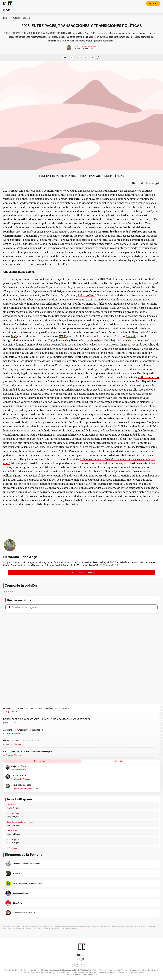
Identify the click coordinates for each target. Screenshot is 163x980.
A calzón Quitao (15, 843)
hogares (152, 316)
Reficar (122, 439)
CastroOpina (12, 805)
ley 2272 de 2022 (24, 244)
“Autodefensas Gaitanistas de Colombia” (130, 279)
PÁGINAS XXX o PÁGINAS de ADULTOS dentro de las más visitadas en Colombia (36, 708)
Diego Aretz (17, 903)
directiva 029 (92, 340)
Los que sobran (13, 813)
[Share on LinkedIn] (85, 58)
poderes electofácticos (17, 455)
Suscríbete (153, 3)
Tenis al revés (12, 831)
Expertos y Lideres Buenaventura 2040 (27, 883)
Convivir (131, 336)
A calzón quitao (13, 840)
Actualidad (16, 18)
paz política (54, 479)
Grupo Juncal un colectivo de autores (27, 864)
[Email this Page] (92, 58)
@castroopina (14, 808)
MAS (14, 336)
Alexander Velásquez (13, 733)
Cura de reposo (18, 776)
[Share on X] (72, 58)
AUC (50, 340)
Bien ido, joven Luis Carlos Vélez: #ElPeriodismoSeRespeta (28, 751)
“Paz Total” (75, 199)
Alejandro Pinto (11, 712)
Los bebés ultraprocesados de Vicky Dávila (21, 741)
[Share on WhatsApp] (78, 58)
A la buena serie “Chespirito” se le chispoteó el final (25, 730)
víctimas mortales (148, 377)
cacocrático (56, 455)
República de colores (21, 785)
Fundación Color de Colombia (26, 788)
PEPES (63, 336)
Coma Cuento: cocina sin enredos (20, 822)
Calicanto (77, 49)
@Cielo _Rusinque (16, 817)
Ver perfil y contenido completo (81, 572)
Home (6, 18)
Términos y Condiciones (50, 970)
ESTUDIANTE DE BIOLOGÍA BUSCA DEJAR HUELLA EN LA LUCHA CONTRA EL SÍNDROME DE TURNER (47, 719)
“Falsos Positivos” (99, 344)
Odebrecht (93, 439)
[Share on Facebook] (65, 58)
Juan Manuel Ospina (21, 893)
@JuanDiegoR (15, 834)
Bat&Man (17, 873)
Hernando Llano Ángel (89, 46)
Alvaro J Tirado (11, 723)
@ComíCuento (15, 825)
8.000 (120, 443)
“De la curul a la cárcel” (79, 447)
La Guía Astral (12, 848)
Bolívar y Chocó (86, 295)
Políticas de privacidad (69, 970)
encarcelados (54, 410)
